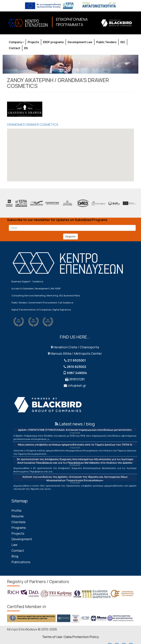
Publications (21, 562)
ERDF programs (53, 42)
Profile (16, 511)
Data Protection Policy (82, 637)
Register (70, 236)
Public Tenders (106, 42)
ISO (123, 42)
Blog (15, 556)
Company (16, 42)
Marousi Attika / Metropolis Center (75, 353)
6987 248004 (77, 373)
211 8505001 (77, 360)
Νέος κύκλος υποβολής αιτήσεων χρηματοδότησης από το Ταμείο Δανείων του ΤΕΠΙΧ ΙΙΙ (75, 445)
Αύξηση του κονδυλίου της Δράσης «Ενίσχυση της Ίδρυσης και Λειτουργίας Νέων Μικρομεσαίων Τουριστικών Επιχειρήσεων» (75, 479)
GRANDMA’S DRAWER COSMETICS (33, 125)
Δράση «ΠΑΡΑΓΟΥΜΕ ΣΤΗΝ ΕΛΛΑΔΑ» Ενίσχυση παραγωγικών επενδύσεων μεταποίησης (75, 430)
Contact (15, 48)
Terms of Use (52, 637)
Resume (18, 516)
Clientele (19, 522)
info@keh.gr (77, 385)
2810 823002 (76, 367)
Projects (33, 42)
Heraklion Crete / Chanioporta (75, 347)
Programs (19, 528)
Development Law (80, 42)
